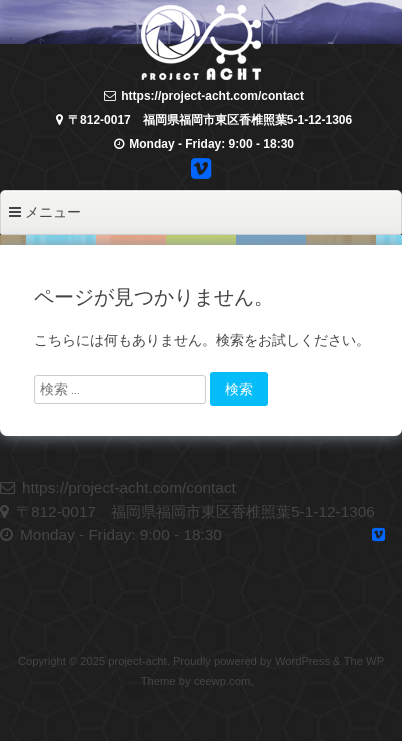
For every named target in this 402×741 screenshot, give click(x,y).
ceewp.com (222, 681)
